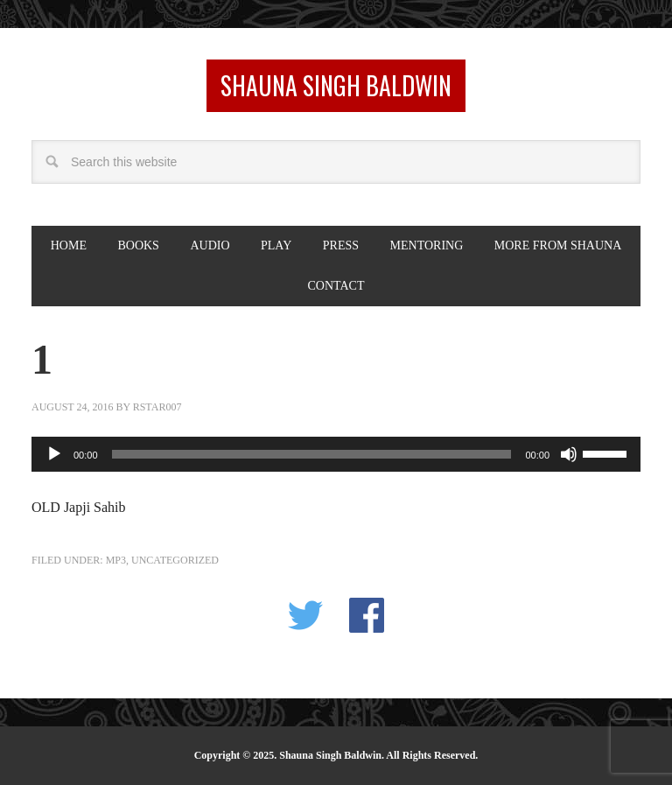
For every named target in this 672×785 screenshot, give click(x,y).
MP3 (116, 560)
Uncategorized (175, 560)
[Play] (54, 454)
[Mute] (569, 454)
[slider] (312, 454)
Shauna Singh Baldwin (336, 85)
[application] (336, 454)
